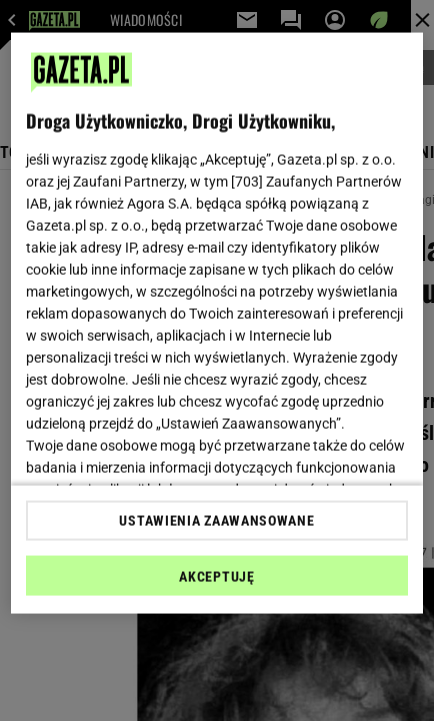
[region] (217, 323)
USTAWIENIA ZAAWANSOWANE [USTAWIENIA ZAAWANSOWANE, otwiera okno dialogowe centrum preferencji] (216, 520)
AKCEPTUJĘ (216, 576)
